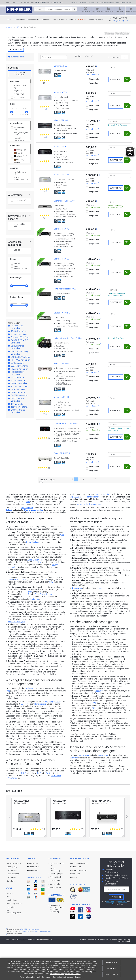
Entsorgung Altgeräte (15, 939)
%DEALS (82, 20)
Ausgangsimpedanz (54, 737)
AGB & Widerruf (126, 2)
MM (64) (17, 299)
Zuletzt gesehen (97, 12)
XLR (25, 615)
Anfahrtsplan (33, 906)
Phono (98, 530)
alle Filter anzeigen (20, 110)
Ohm (8, 727)
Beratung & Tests (95, 20)
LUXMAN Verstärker (20, 402)
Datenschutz (93, 2)
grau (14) (18, 199)
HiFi (8, 20)
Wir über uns (33, 899)
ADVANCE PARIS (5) (20, 123)
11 (92, 515)
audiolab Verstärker (19, 370)
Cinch (10, 615)
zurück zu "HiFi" (18, 93)
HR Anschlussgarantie (14, 948)
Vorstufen (106, 530)
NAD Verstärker (18, 413)
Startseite (9, 27)
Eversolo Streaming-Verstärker (20, 389)
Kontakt (74, 2)
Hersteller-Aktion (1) (20, 209)
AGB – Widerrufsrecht (79, 899)
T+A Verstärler (17, 440)
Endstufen (35, 635)
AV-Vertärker (103, 791)
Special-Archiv (55, 920)
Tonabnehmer (93, 533)
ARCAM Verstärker (19, 367)
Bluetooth (12, 603)
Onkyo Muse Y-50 (61, 295)
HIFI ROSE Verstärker (20, 396)
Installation (11, 943)
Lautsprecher (19, 20)
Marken (72, 20)
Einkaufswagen (131, 12)
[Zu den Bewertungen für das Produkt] (45, 117)
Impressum (80, 977)
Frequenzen (102, 624)
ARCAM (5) (18, 127)
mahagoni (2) (20, 186)
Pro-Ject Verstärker (19, 422)
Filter (93, 744)
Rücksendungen (13, 910)
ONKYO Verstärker (19, 419)
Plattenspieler (33, 20)
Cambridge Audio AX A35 (65, 237)
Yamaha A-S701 (61, 128)
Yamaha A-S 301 (61, 183)
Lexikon (10, 929)
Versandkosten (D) (14, 899)
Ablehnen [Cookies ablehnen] (112, 968)
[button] (9, 853)
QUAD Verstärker (18, 425)
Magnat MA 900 (61, 156)
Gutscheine (11, 917)
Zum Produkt (116, 115)
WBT (28, 538)
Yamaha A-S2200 (61, 433)
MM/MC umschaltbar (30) (20, 303)
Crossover (99, 727)
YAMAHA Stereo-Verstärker (18, 447)
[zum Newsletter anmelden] (116, 933)
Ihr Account (120, 12)
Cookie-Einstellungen (39, 970)
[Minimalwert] (14, 318)
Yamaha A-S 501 (61, 102)
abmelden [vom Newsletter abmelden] (110, 938)
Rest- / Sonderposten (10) (21, 214)
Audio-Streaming (34, 596)
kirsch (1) (19, 189)
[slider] (12, 148)
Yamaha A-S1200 (61, 211)
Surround (74, 794)
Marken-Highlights (57, 910)
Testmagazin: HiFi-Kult (57, 900)
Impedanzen (75, 533)
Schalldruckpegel (34, 578)
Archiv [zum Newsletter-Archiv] (114, 940)
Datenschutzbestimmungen (63, 977)
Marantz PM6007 (61, 399)
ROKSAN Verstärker (20, 431)
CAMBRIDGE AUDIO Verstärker (20, 378)
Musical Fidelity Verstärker (18, 409)
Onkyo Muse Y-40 (61, 265)
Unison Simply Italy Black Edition (68, 374)
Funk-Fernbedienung (44, 630)
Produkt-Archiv (55, 924)
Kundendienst (12, 936)
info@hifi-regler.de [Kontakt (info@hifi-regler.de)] (56, 2)
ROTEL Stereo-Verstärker (17, 436)
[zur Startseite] (19, 10)
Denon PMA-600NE (62, 489)
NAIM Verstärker (18, 416)
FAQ (8, 932)
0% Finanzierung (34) (20, 164)
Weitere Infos (16, 86)
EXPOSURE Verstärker (21, 393)
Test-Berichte (55, 917)
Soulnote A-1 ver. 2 (62, 349)
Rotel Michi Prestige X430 (65, 325)
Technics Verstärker (20, 443)
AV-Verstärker (11, 814)
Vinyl (39, 598)
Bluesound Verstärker (20, 373)
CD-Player (25, 740)
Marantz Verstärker (19, 405)
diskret (9, 546)
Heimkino (45, 20)
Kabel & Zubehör (59, 20)
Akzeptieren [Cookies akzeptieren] (112, 962)
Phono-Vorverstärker (34, 546)
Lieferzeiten (11, 913)
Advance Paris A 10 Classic (66, 459)
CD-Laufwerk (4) (20, 236)
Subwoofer (77, 624)
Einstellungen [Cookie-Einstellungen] (111, 974)
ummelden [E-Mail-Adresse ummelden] (122, 938)
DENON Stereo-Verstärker (18, 383)
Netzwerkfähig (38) (19, 261)
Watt (62, 571)
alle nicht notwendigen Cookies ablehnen (65, 974)
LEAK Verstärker (18, 399)
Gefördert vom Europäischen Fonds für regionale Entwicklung (57, 945)
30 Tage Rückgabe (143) (21, 170)
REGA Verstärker (18, 428)
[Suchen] (74, 9)
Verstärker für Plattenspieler (89, 540)
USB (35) (17, 286)
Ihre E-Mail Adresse (116, 926)
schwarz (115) (20, 192)
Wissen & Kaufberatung (55, 906)
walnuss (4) (19, 196)
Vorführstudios (34, 903)
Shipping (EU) (12, 903)
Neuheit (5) (18, 174)
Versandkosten (92, 111)
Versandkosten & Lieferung (110, 2)
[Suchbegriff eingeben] (59, 9)
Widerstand (30, 724)
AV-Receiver (84, 791)
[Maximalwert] (24, 318)
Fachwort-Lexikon (56, 913)
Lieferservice (12, 906)
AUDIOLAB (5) (19, 130)
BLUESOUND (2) (20, 133)
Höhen (29, 628)
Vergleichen (86, 12)
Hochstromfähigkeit (16, 657)
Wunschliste (109, 12)
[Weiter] (96, 515)
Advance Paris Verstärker (17, 363)
